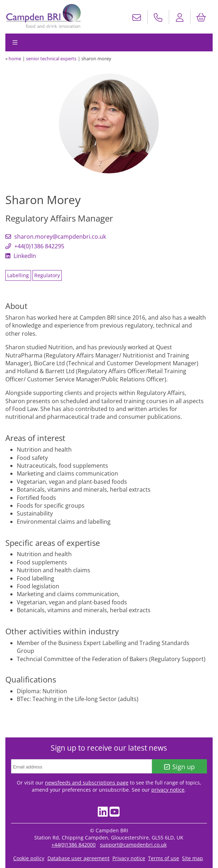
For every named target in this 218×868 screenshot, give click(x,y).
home (15, 59)
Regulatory (47, 275)
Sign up (180, 767)
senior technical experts (51, 59)
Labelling (18, 275)
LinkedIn (21, 256)
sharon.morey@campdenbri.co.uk (56, 237)
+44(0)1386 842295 (35, 246)
